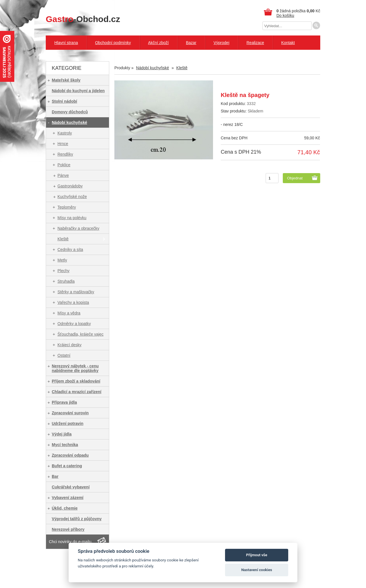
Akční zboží (158, 43)
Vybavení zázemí (68, 498)
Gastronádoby (70, 186)
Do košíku (285, 15)
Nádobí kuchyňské (69, 122)
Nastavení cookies (257, 570)
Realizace (255, 43)
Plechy (63, 271)
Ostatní (64, 355)
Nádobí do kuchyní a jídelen (78, 91)
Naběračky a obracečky (78, 228)
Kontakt (288, 43)
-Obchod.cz (83, 19)
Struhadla (66, 281)
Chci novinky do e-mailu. (71, 542)
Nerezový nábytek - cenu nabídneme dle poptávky (75, 368)
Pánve (63, 175)
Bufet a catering (67, 466)
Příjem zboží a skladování (76, 381)
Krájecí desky (69, 345)
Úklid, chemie (65, 508)
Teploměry (67, 207)
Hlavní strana (66, 43)
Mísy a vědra (69, 313)
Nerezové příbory (68, 529)
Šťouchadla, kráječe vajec (80, 334)
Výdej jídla (62, 434)
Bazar (191, 43)
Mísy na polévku (72, 218)
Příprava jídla (64, 402)
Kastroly (65, 133)
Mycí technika (65, 445)
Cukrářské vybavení (71, 487)
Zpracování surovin (70, 413)
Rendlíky (65, 154)
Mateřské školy (66, 80)
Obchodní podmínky (113, 43)
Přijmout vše (257, 555)
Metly (62, 260)
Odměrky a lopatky (74, 324)
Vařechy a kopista (73, 302)
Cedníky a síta (70, 250)
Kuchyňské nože (72, 197)
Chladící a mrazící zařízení (77, 392)
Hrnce (63, 144)
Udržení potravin (67, 423)
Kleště (63, 239)
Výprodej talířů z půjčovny (77, 519)
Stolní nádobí (64, 101)
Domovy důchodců (70, 112)
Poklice (64, 165)
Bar (55, 476)
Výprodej (221, 43)
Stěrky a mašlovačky (76, 292)
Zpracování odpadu (70, 455)
